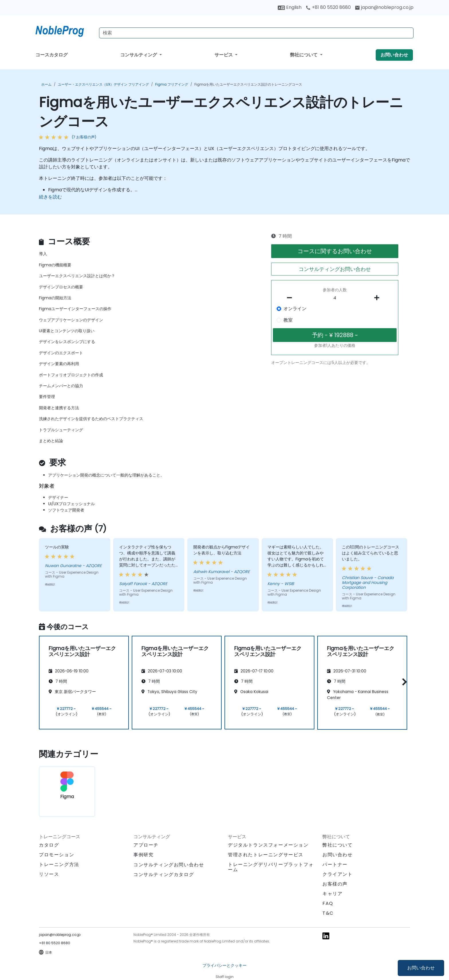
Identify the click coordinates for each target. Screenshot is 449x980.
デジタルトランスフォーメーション (268, 845)
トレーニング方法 (59, 864)
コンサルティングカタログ (164, 874)
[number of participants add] (378, 298)
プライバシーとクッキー (224, 965)
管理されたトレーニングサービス (266, 855)
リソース (49, 874)
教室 (288, 320)
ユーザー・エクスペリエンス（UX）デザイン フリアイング (103, 84)
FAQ (328, 903)
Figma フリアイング (172, 84)
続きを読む (50, 197)
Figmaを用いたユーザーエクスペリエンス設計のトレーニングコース (248, 84)
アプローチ (146, 845)
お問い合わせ (421, 968)
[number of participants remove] (291, 298)
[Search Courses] (256, 33)
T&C (328, 913)
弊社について (304, 55)
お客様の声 (335, 884)
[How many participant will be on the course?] (335, 298)
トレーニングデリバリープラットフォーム (271, 867)
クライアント (338, 874)
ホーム (46, 84)
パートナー (335, 864)
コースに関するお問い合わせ (335, 251)
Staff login (225, 977)
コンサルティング (139, 55)
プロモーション (57, 855)
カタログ (49, 845)
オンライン (295, 309)
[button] (403, 682)
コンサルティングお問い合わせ (335, 269)
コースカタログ (52, 55)
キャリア (332, 894)
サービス (224, 55)
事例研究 (143, 855)
